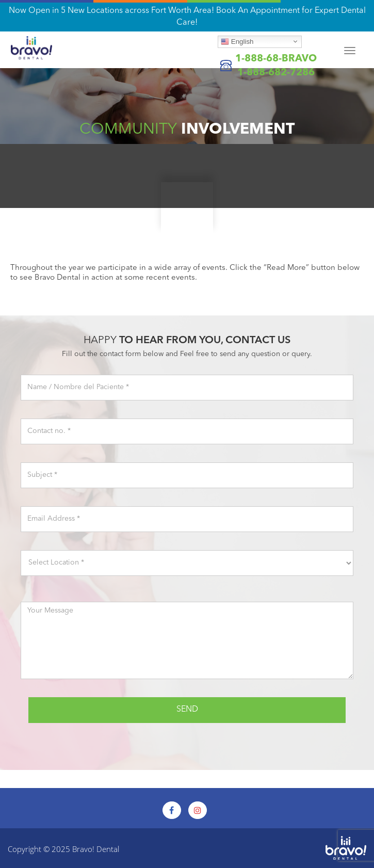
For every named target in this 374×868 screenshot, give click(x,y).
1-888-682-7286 (276, 73)
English (237, 41)
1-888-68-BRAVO (276, 59)
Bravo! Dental (96, 849)
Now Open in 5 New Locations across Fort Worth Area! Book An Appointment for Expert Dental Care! (187, 17)
